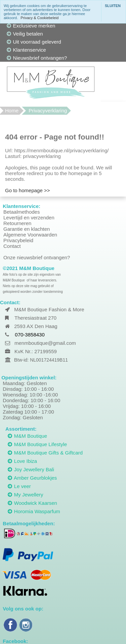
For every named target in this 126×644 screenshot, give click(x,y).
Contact (12, 246)
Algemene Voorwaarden (30, 235)
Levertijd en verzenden (29, 218)
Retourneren (17, 223)
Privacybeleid (18, 240)
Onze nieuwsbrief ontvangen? (37, 257)
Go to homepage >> (27, 190)
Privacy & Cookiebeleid (39, 18)
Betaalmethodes (22, 212)
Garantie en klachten (27, 229)
